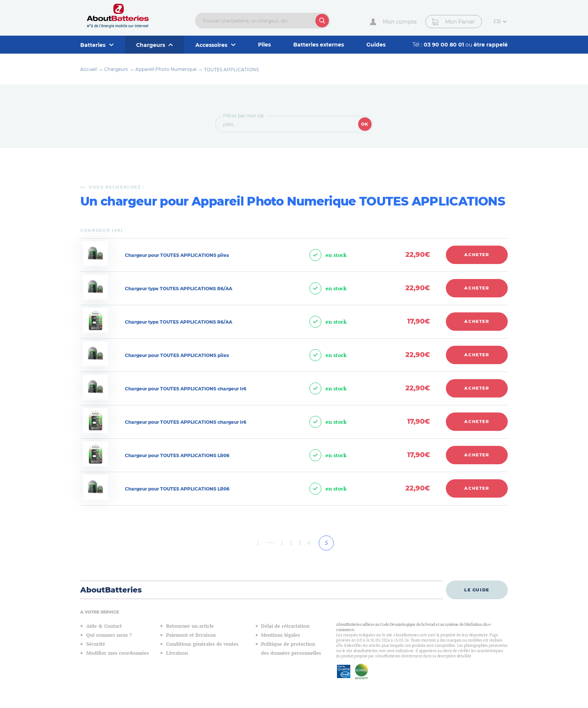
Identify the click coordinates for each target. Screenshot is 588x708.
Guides (376, 45)
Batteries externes (319, 45)
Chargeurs (116, 69)
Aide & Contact (104, 626)
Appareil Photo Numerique (166, 69)
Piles (264, 45)
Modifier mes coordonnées (118, 653)
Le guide (477, 590)
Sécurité (96, 644)
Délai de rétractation (285, 626)
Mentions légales (280, 635)
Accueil (88, 69)
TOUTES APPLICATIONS (231, 70)
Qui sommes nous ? (109, 635)
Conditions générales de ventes (202, 644)
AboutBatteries (111, 590)
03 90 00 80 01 (445, 45)
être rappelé (491, 45)
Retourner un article (190, 626)
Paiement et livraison (191, 635)
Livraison (177, 653)
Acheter (477, 255)
